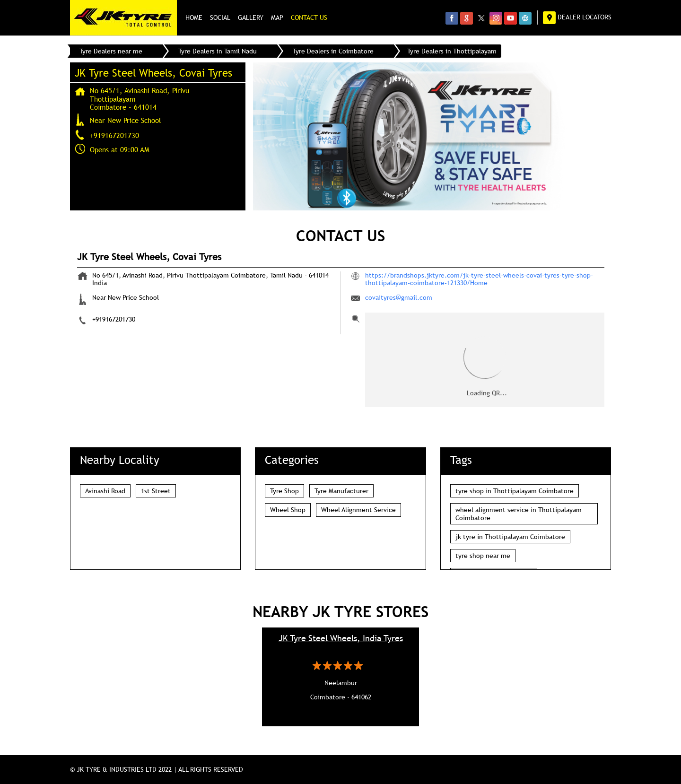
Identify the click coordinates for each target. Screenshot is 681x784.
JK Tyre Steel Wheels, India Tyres (341, 638)
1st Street (156, 491)
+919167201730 (114, 135)
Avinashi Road (105, 491)
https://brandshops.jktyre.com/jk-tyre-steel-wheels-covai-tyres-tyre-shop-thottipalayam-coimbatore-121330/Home (479, 279)
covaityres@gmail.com (399, 297)
